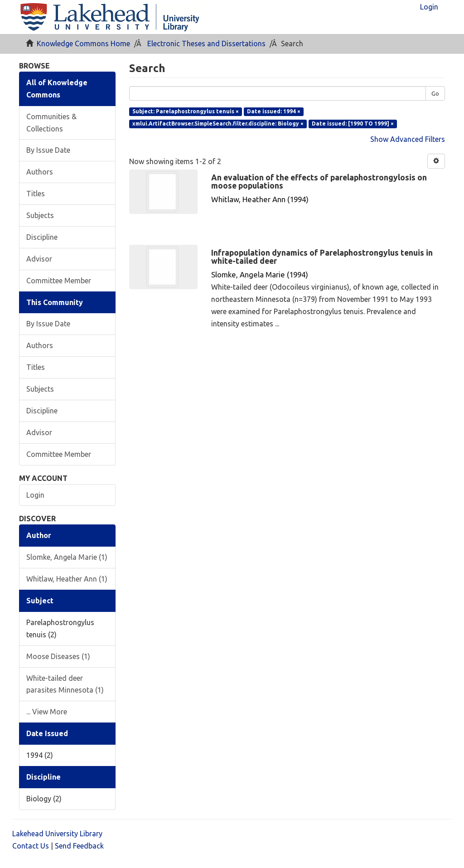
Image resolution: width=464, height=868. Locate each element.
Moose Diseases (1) (58, 656)
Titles (36, 194)
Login (35, 495)
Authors (40, 172)
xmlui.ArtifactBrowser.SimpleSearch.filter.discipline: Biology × (218, 124)
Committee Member (59, 281)
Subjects (40, 215)
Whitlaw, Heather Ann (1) (67, 579)
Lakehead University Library (57, 834)
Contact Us (31, 846)
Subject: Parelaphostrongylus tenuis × (186, 111)
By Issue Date (48, 150)
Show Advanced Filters (408, 139)
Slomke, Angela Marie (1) (67, 557)
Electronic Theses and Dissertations (206, 44)
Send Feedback (79, 846)
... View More (47, 712)
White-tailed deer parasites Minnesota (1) (65, 684)
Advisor (39, 259)
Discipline (42, 237)
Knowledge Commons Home (83, 44)
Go (435, 93)
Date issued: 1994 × (274, 111)
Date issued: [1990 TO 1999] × (353, 124)
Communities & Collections (51, 123)
